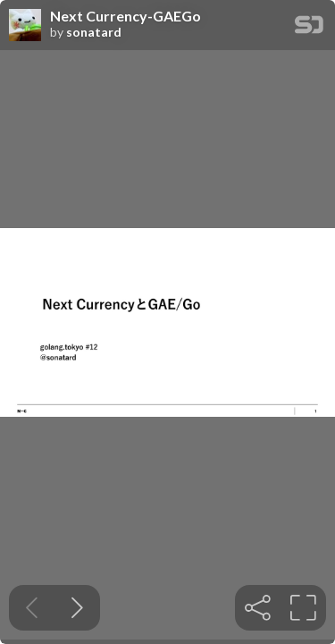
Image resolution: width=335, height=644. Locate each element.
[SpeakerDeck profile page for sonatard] (25, 26)
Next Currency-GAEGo (126, 16)
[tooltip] (258, 608)
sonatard (94, 32)
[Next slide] (77, 608)
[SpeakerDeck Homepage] (309, 28)
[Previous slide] (32, 608)
